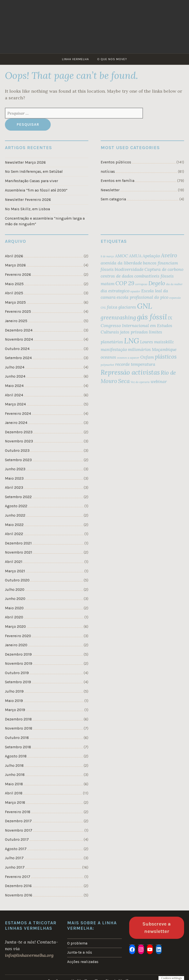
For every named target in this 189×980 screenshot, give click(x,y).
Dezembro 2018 (18, 719)
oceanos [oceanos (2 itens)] (108, 357)
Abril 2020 (14, 617)
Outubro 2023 (17, 451)
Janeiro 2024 (16, 423)
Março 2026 (15, 265)
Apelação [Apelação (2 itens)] (151, 256)
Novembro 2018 (19, 728)
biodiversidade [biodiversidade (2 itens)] (129, 269)
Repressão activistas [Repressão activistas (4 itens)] (130, 372)
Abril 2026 (14, 256)
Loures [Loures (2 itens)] (147, 342)
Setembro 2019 (18, 682)
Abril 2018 (14, 793)
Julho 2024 (15, 367)
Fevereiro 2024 (18, 414)
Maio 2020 (14, 608)
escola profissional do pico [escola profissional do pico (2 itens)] (142, 297)
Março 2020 (15, 627)
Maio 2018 (14, 784)
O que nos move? (112, 59)
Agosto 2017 (16, 849)
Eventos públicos (116, 162)
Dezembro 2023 (19, 432)
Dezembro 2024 (19, 330)
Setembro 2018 (18, 747)
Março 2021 (15, 571)
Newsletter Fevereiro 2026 (28, 200)
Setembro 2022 (18, 497)
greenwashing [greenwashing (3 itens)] (118, 317)
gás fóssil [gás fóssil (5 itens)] (152, 317)
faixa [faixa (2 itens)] (112, 307)
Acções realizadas (83, 962)
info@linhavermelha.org (29, 955)
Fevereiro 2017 (18, 877)
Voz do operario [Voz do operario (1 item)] (140, 382)
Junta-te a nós (80, 952)
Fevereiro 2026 (18, 275)
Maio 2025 (14, 284)
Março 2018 (15, 803)
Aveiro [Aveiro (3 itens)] (169, 255)
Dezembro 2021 (18, 543)
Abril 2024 (14, 395)
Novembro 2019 (19, 664)
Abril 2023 (14, 488)
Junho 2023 (15, 469)
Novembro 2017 (19, 830)
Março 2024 (15, 404)
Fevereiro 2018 (18, 812)
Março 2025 (15, 302)
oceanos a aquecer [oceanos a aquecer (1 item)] (128, 358)
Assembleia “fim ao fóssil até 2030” (36, 190)
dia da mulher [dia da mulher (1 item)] (174, 284)
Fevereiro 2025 (18, 312)
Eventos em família (118, 181)
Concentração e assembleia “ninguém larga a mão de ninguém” (45, 221)
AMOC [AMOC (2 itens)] (121, 256)
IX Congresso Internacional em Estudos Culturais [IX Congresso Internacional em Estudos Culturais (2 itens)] (136, 325)
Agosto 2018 (16, 756)
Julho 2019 (14, 691)
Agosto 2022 (16, 506)
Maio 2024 (14, 386)
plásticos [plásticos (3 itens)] (166, 357)
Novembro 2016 (19, 895)
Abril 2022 (14, 534)
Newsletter (110, 190)
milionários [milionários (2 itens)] (139, 349)
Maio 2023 (14, 478)
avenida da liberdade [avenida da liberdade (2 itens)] (121, 263)
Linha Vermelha (75, 59)
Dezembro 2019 (18, 654)
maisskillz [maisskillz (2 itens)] (164, 342)
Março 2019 (15, 710)
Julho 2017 (14, 858)
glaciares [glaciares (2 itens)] (127, 307)
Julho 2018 (14, 766)
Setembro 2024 (18, 358)
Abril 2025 (14, 293)
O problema (77, 943)
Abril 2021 (14, 562)
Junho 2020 (15, 599)
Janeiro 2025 (16, 321)
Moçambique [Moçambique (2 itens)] (164, 349)
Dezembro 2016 (18, 886)
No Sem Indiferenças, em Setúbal (34, 172)
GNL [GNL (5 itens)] (145, 306)
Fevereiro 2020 (18, 636)
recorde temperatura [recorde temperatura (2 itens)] (135, 364)
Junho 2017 (15, 867)
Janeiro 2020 (16, 645)
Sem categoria (113, 199)
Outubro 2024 (17, 349)
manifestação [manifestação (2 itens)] (114, 349)
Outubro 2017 (17, 840)
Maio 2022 (14, 525)
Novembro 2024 (19, 339)
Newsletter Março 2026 (25, 162)
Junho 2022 (15, 515)
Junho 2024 (15, 376)
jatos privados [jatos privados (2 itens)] (134, 332)
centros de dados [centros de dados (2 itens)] (117, 276)
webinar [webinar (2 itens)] (159, 381)
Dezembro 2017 (18, 821)
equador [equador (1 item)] (135, 291)
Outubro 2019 (17, 673)
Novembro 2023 (19, 441)
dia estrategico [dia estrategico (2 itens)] (115, 291)
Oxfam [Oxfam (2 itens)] (147, 357)
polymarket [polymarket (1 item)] (107, 365)
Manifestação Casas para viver (31, 181)
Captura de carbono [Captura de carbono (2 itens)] (164, 269)
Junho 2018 (15, 775)
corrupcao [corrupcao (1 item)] (141, 284)
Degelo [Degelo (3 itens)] (157, 283)
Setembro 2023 (18, 460)
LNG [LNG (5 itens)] (132, 341)
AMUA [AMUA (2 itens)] (135, 256)
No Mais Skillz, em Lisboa (27, 209)
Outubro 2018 (17, 738)
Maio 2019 (14, 701)
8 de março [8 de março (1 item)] (107, 256)
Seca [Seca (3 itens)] (124, 381)
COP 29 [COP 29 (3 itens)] (125, 283)
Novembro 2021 (19, 552)
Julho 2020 (15, 590)
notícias (108, 172)
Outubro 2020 (17, 580)
